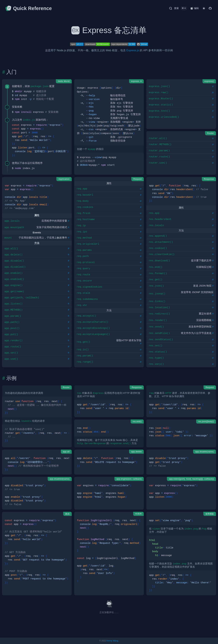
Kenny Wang (112, 641)
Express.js (133, 50)
